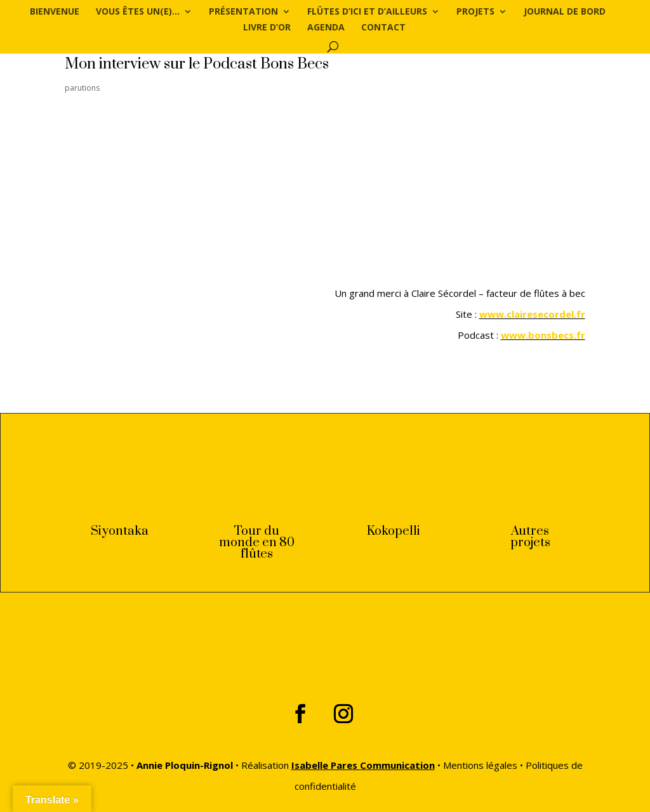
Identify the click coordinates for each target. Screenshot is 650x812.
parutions (82, 88)
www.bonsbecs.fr (543, 335)
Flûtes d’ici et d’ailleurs (367, 12)
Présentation (243, 12)
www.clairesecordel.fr (532, 314)
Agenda (326, 28)
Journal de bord (565, 12)
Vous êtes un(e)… (138, 12)
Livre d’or (267, 28)
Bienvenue (55, 12)
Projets (475, 12)
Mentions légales (480, 765)
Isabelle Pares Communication (363, 765)
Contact (383, 28)
